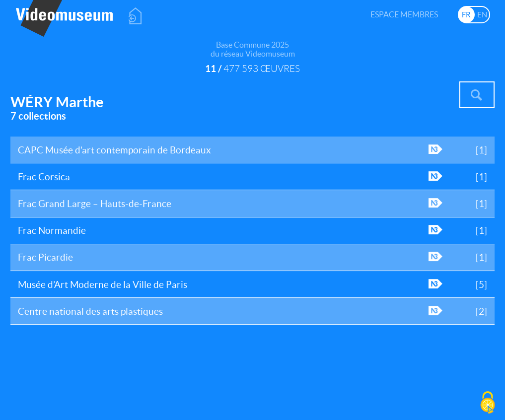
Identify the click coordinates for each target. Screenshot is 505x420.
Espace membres (404, 14)
